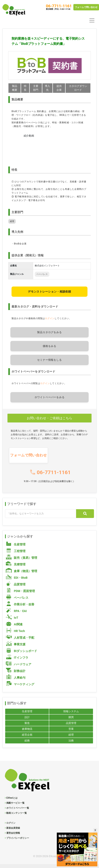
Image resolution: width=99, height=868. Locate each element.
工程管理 (16, 555)
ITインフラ (17, 661)
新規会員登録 (13, 832)
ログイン (50, 322)
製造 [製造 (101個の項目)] (27, 727)
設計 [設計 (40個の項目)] (27, 721)
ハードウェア (19, 668)
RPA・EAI (16, 615)
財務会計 (16, 674)
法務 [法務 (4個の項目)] (71, 744)
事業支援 (16, 648)
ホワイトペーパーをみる (50, 401)
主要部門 (36, 88)
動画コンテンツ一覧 (17, 817)
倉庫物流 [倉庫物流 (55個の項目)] (27, 733)
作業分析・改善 (20, 608)
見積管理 (16, 568)
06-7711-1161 (59, 6)
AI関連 (14, 628)
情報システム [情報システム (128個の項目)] (71, 715)
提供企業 (59, 88)
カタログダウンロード (78, 88)
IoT (12, 621)
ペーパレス (42, 278)
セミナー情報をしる (49, 364)
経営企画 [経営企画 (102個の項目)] (27, 739)
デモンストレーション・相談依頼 (49, 295)
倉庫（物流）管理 (22, 575)
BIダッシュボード (21, 654)
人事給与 (16, 681)
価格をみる (49, 350)
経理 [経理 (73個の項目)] (71, 739)
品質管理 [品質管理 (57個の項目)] (71, 727)
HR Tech (15, 635)
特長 (25, 88)
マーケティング (20, 688)
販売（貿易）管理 (22, 561)
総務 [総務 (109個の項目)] (27, 744)
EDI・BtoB (17, 581)
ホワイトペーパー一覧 (18, 812)
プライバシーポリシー (18, 842)
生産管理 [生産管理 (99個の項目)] (27, 715)
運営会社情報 (13, 837)
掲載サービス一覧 (15, 807)
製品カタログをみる (49, 336)
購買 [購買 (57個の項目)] (71, 721)
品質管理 (16, 588)
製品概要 (15, 88)
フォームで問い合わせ (86, 7)
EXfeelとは (12, 802)
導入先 (48, 90)
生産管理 (16, 548)
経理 (12, 225)
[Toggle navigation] (92, 21)
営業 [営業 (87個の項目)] (71, 733)
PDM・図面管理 (20, 595)
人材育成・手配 (20, 641)
